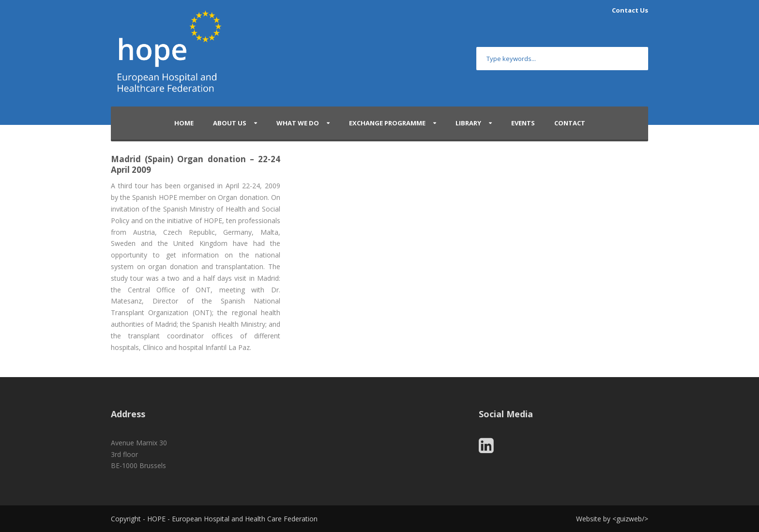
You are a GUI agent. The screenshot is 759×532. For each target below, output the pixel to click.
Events (523, 123)
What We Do (298, 123)
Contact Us (630, 10)
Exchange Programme (387, 123)
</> (630, 519)
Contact (570, 123)
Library (468, 123)
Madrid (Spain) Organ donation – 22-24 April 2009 (196, 164)
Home (184, 123)
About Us (230, 123)
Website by (594, 519)
